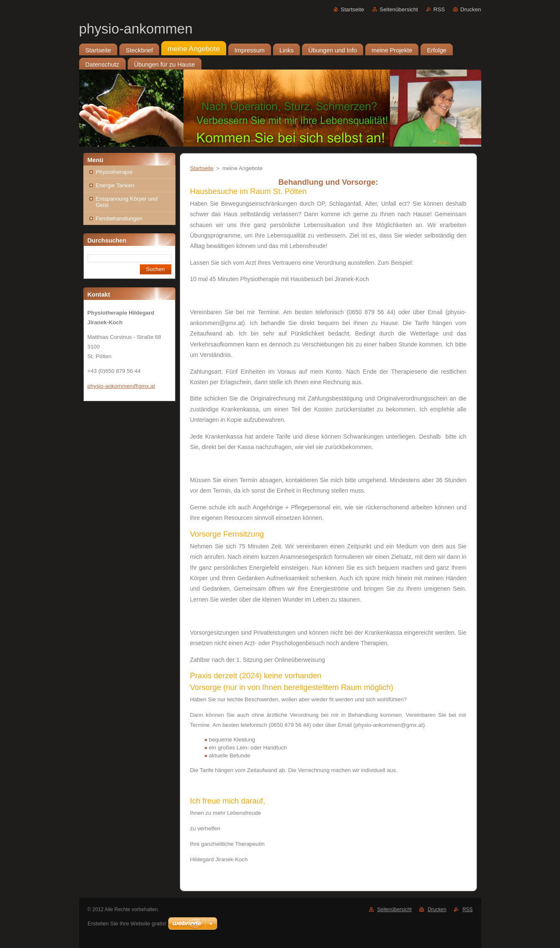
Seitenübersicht (399, 9)
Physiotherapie (114, 172)
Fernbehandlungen (119, 218)
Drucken (471, 9)
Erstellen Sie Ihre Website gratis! (127, 923)
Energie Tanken (115, 185)
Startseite (352, 9)
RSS (439, 9)
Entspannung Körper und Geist (127, 202)
